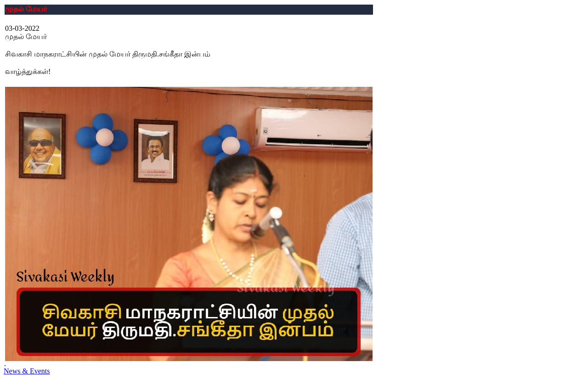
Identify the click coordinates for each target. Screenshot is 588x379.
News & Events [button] (27, 371)
